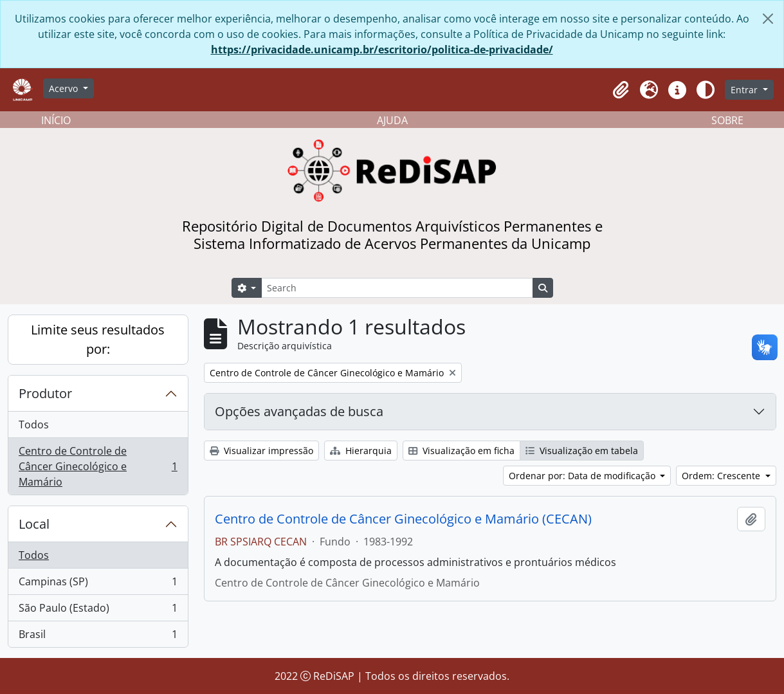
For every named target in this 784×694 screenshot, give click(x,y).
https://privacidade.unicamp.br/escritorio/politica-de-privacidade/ (382, 50)
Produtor (45, 393)
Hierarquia (361, 451)
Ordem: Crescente (722, 476)
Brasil (98, 637)
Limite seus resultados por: (98, 339)
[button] (621, 90)
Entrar (745, 90)
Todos (34, 425)
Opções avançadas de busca (299, 411)
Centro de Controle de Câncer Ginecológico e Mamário (98, 466)
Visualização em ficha (461, 451)
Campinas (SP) (98, 584)
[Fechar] (768, 19)
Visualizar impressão (261, 451)
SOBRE (727, 120)
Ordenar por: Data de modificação (583, 476)
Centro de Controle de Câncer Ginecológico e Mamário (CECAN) (403, 519)
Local (34, 524)
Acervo (65, 88)
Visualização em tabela (582, 451)
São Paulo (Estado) (98, 611)
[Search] (397, 288)
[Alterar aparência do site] (706, 90)
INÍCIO (56, 120)
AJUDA (392, 120)
